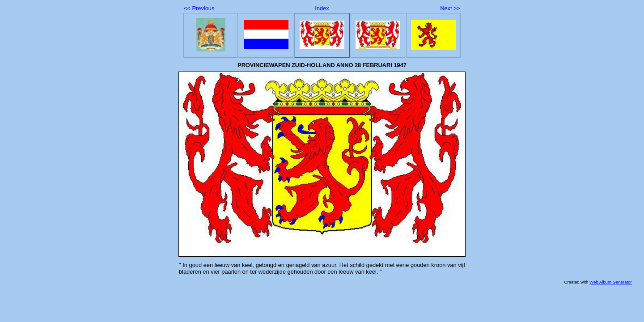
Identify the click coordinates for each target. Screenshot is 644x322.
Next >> (450, 8)
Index (322, 8)
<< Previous (199, 8)
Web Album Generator (611, 282)
